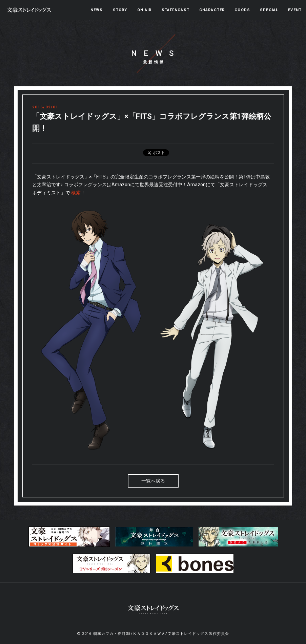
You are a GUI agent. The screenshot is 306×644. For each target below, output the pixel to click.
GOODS (242, 10)
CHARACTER (212, 10)
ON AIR (145, 10)
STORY (120, 10)
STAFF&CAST (176, 10)
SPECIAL (269, 10)
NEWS (97, 10)
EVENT (295, 10)
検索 (76, 193)
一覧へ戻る (153, 481)
